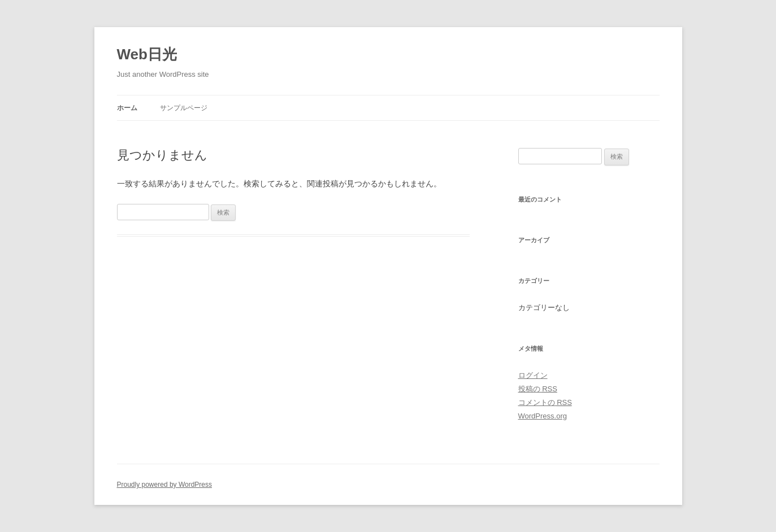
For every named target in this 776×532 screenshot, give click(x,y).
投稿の (538, 389)
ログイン (533, 375)
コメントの (545, 402)
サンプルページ (184, 108)
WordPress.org (543, 416)
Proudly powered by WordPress (165, 485)
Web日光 (147, 54)
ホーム (127, 108)
